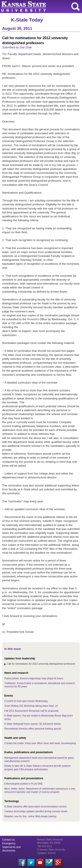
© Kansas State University (51, 850)
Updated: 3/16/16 (46, 853)
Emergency (9, 843)
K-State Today (27, 20)
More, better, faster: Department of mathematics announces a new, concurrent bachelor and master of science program (40, 790)
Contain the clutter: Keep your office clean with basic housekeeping (40, 743)
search (75, 7)
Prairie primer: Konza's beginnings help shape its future (34, 678)
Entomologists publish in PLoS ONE (24, 784)
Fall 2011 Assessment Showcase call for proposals (31, 711)
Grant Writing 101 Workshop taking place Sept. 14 (31, 706)
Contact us (8, 840)
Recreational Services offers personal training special (33, 729)
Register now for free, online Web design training (30, 816)
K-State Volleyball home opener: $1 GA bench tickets (33, 724)
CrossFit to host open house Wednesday (26, 701)
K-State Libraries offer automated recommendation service (36, 806)
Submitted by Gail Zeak (17, 47)
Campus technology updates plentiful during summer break (36, 811)
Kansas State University (40, 7)
